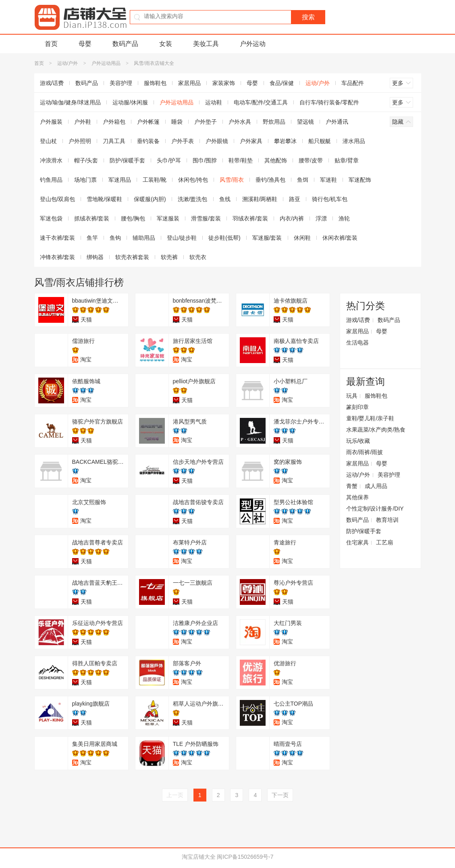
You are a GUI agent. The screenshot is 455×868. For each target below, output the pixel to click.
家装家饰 (224, 83)
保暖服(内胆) (150, 199)
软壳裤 (169, 257)
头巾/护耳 (169, 160)
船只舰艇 (320, 141)
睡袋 (177, 122)
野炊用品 (274, 122)
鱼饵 (303, 180)
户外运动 (253, 44)
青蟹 (352, 486)
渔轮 (344, 218)
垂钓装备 (148, 141)
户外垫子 (206, 122)
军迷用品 (120, 180)
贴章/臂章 (347, 160)
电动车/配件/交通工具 (261, 102)
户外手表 (183, 141)
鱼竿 (92, 238)
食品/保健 (282, 83)
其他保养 (357, 497)
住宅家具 (357, 542)
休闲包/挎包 (193, 180)
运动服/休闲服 (130, 102)
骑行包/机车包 (330, 199)
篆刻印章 (357, 407)
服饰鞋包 (155, 83)
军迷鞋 (328, 180)
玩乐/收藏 (358, 441)
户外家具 (251, 141)
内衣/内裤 (292, 218)
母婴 (85, 44)
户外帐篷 (148, 122)
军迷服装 (168, 218)
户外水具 (240, 122)
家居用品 (189, 83)
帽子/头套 (86, 160)
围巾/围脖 (205, 160)
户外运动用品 (106, 63)
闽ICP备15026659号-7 (245, 857)
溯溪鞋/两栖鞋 (260, 199)
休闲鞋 (302, 238)
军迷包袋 (51, 218)
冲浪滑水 (51, 160)
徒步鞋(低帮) (224, 238)
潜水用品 (354, 141)
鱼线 (225, 199)
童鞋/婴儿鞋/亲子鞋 (370, 418)
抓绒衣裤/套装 (92, 218)
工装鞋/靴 (155, 180)
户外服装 (51, 122)
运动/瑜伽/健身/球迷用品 (71, 102)
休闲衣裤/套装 (340, 238)
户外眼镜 (217, 141)
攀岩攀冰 (285, 141)
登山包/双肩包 (58, 199)
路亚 (295, 199)
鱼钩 (115, 238)
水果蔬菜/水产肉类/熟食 (376, 430)
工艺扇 (384, 542)
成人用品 (376, 486)
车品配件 (353, 83)
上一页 (175, 795)
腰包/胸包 (133, 218)
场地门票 (85, 180)
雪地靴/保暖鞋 (104, 199)
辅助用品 (144, 238)
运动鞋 (214, 102)
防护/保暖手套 (127, 160)
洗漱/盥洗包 (193, 199)
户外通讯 (337, 122)
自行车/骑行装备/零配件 (329, 102)
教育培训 (387, 520)
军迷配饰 (360, 180)
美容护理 (121, 83)
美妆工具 (206, 44)
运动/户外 (68, 63)
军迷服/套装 (267, 238)
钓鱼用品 (51, 180)
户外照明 (80, 141)
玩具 (352, 396)
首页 (51, 44)
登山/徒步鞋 (182, 238)
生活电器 (357, 343)
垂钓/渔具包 (270, 180)
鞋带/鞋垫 (241, 160)
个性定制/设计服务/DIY (375, 509)
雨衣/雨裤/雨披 (365, 452)
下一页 (280, 795)
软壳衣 (198, 257)
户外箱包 (114, 122)
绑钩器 (95, 257)
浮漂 (321, 218)
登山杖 (48, 141)
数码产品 (125, 44)
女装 (166, 44)
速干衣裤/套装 (58, 238)
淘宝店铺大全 (199, 857)
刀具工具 (114, 141)
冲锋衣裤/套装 (58, 257)
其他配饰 (276, 160)
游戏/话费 (52, 83)
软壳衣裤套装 (132, 257)
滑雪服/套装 (206, 218)
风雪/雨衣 (232, 180)
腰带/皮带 (311, 160)
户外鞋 (83, 122)
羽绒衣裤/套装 (250, 218)
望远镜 (305, 122)
